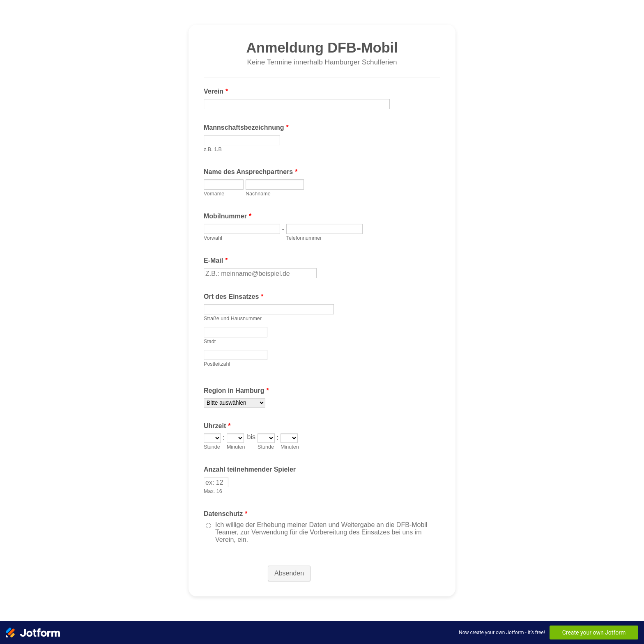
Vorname (214, 194)
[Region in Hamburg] (235, 403)
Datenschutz (225, 514)
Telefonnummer (304, 238)
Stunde (212, 447)
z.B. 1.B (213, 149)
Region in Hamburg (236, 391)
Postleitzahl (217, 364)
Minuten (236, 447)
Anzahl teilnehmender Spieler (250, 469)
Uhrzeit (217, 426)
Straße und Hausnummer (233, 319)
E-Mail (216, 260)
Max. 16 (213, 491)
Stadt (210, 341)
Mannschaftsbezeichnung (246, 127)
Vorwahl (213, 238)
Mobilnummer (228, 216)
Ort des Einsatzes (234, 297)
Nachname (258, 194)
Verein (216, 91)
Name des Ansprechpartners (251, 172)
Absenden (289, 573)
